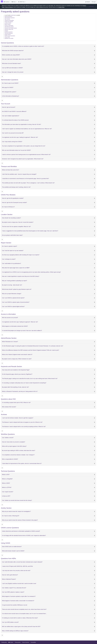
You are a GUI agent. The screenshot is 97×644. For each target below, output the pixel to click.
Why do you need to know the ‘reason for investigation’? (16, 511)
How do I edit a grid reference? (10, 575)
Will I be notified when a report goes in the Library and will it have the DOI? (21, 627)
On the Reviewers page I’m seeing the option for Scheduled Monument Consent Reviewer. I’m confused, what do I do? (33, 346)
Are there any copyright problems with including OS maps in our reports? (21, 255)
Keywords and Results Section (11, 28)
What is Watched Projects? (9, 579)
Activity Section (8, 35)
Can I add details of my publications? (11, 263)
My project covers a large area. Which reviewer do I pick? (17, 359)
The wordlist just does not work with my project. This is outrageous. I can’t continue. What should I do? (28, 183)
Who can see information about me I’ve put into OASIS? (16, 150)
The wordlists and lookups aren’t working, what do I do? (16, 187)
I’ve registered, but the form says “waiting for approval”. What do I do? (20, 137)
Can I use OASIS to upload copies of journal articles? (16, 302)
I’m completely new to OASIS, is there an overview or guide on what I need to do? (23, 46)
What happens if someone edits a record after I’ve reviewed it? (18, 601)
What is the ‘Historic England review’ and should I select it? (17, 355)
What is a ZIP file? (7, 487)
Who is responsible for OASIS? (10, 459)
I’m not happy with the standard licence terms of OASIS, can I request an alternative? (24, 536)
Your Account (7, 19)
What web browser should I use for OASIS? (13, 551)
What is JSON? (6, 483)
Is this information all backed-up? (10, 96)
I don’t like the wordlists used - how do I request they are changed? (19, 174)
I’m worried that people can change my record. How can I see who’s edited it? (22, 331)
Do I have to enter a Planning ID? (11, 516)
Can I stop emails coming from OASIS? (12, 142)
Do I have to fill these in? (8, 207)
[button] (65, 7)
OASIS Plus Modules (9, 22)
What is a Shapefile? (7, 479)
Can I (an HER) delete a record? (10, 622)
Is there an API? (6, 496)
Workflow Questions (9, 32)
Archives (6, 31)
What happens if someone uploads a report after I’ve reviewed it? (19, 596)
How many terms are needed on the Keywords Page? (16, 370)
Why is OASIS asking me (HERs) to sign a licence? (15, 631)
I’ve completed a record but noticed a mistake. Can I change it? (18, 455)
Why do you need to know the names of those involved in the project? (20, 520)
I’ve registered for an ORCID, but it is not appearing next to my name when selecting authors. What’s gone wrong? (31, 272)
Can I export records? (8, 492)
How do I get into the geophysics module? (13, 198)
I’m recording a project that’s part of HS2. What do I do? (16, 403)
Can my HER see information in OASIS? (12, 68)
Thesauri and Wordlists (9, 20)
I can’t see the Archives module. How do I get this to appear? (18, 418)
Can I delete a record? (8, 438)
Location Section (8, 23)
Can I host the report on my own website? (13, 251)
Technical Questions (9, 33)
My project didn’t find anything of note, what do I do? (15, 387)
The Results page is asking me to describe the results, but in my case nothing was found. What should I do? (30, 379)
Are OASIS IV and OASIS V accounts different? (14, 111)
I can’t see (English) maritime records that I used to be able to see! (19, 584)
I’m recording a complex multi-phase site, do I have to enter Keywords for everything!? (24, 383)
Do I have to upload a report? (10, 246)
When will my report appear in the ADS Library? (14, 446)
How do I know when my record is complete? (14, 442)
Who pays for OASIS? (8, 88)
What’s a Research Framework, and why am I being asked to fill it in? (20, 391)
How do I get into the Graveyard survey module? (14, 203)
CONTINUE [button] (91, 6)
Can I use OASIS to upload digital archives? (13, 307)
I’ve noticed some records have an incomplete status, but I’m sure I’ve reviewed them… (24, 614)
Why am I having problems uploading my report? (14, 281)
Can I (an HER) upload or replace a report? (13, 592)
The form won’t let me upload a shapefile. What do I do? (16, 227)
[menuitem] (7, 2)
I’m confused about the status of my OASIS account (15, 120)
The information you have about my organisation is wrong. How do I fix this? (21, 124)
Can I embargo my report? (9, 259)
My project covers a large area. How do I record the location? (18, 222)
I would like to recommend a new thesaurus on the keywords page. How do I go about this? (25, 179)
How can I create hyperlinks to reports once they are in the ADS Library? (21, 276)
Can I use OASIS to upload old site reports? (13, 298)
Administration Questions (10, 18)
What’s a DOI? (6, 475)
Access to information (9, 26)
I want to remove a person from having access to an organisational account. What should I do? (26, 155)
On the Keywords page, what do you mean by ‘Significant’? (17, 374)
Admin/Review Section (9, 27)
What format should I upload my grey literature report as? (17, 289)
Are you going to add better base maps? (12, 235)
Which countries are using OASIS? (11, 55)
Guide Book (13, 15)
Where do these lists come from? (10, 170)
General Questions (8, 16)
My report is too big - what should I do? (12, 285)
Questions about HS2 (9, 29)
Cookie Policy (61, 7)
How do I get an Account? (9, 107)
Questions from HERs (9, 38)
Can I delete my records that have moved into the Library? (17, 500)
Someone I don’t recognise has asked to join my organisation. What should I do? (23, 159)
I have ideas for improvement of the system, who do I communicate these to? (22, 463)
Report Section (8, 24)
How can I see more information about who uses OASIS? (17, 59)
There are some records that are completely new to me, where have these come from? (24, 609)
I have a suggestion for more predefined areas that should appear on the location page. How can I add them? (30, 231)
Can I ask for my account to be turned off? (13, 133)
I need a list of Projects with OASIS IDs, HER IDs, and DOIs (17, 566)
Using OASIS (7, 37)
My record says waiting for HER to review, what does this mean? (19, 451)
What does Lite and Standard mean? (11, 63)
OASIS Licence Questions (10, 36)
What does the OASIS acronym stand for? (13, 51)
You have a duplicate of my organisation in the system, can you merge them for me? (24, 146)
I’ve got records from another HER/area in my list (15, 605)
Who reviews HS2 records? (9, 407)
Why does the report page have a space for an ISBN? (16, 268)
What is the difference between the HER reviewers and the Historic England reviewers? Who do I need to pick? (31, 350)
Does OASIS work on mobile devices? (12, 547)
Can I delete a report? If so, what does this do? (14, 588)
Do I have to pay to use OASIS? (10, 83)
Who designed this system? (9, 92)
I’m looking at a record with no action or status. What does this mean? (20, 618)
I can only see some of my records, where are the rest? (16, 571)
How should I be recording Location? (11, 218)
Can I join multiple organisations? (11, 116)
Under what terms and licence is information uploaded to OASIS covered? (21, 531)
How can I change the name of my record (13, 72)
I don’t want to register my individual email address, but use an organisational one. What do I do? (27, 129)
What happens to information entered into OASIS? (15, 326)
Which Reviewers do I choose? (10, 342)
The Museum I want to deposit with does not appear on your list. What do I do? (22, 422)
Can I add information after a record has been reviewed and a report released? (22, 562)
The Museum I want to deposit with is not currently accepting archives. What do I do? (24, 427)
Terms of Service (9, 7)
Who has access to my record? (10, 318)
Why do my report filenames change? (12, 294)
